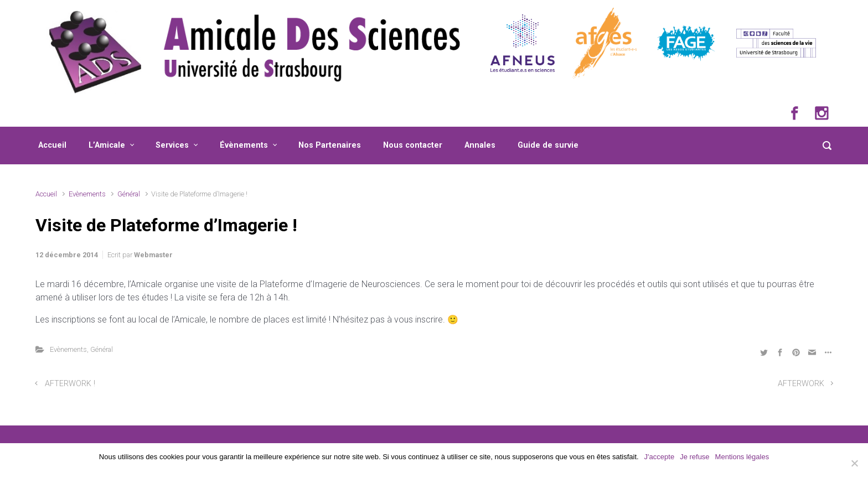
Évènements (244, 145)
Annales (480, 145)
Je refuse (694, 457)
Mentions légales (742, 457)
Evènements (87, 194)
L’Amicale (107, 145)
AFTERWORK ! (70, 384)
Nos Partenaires (330, 145)
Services (172, 145)
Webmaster (153, 255)
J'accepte (660, 457)
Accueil (52, 145)
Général (129, 194)
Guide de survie (548, 145)
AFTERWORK (801, 384)
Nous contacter (413, 145)
